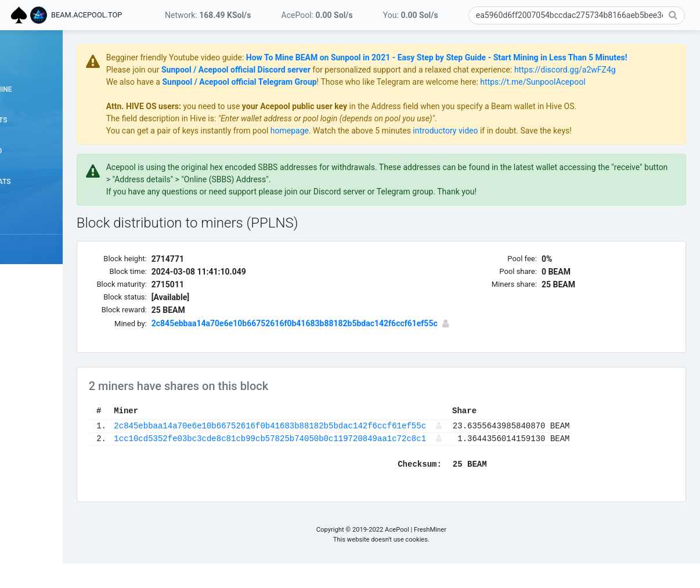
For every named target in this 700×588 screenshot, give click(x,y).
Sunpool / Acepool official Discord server (313, 82)
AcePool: (317, 15)
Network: (208, 15)
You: (411, 15)
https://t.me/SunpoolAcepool (610, 106)
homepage (366, 155)
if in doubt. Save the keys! (602, 155)
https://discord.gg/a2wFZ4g (234, 94)
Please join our (210, 82)
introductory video (522, 155)
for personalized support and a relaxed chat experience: (488, 82)
